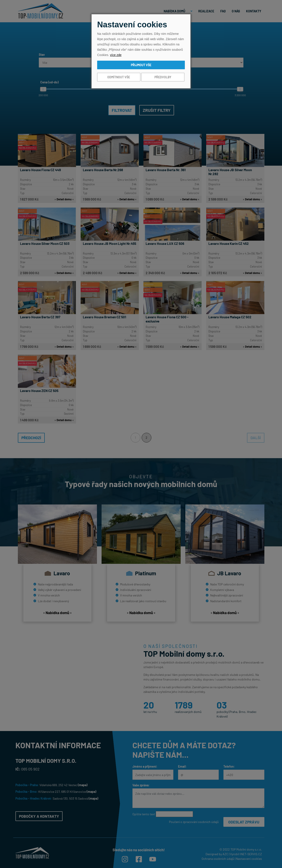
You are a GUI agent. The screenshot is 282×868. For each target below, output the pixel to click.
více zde (116, 55)
